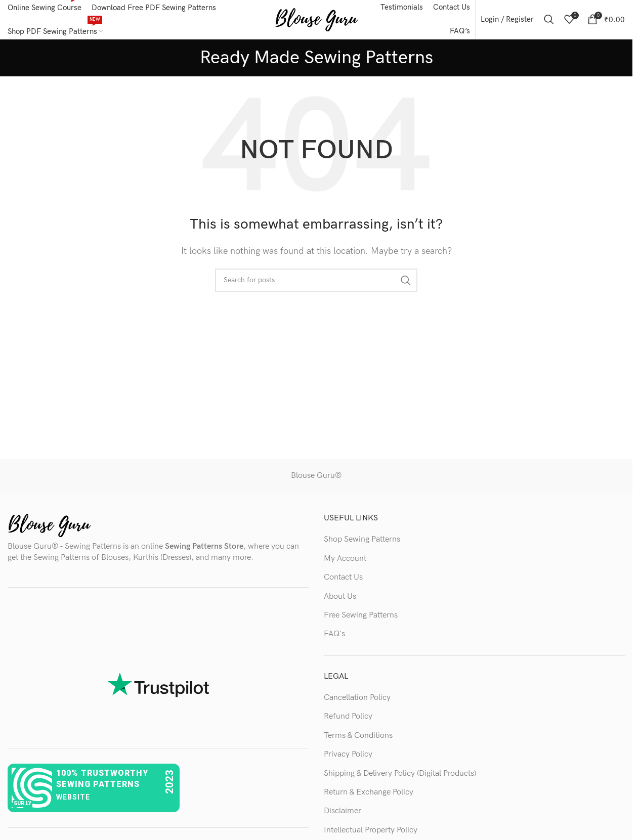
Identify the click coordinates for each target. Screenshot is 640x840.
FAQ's (334, 635)
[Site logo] (316, 20)
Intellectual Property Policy (371, 832)
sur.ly (23, 805)
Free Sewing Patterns (361, 617)
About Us (340, 598)
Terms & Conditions (358, 737)
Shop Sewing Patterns (362, 541)
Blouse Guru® (316, 478)
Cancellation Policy (357, 699)
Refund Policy (348, 718)
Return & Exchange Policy (369, 794)
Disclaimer (343, 813)
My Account (345, 560)
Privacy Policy (348, 756)
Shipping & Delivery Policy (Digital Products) (400, 775)
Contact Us (343, 579)
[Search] (549, 20)
